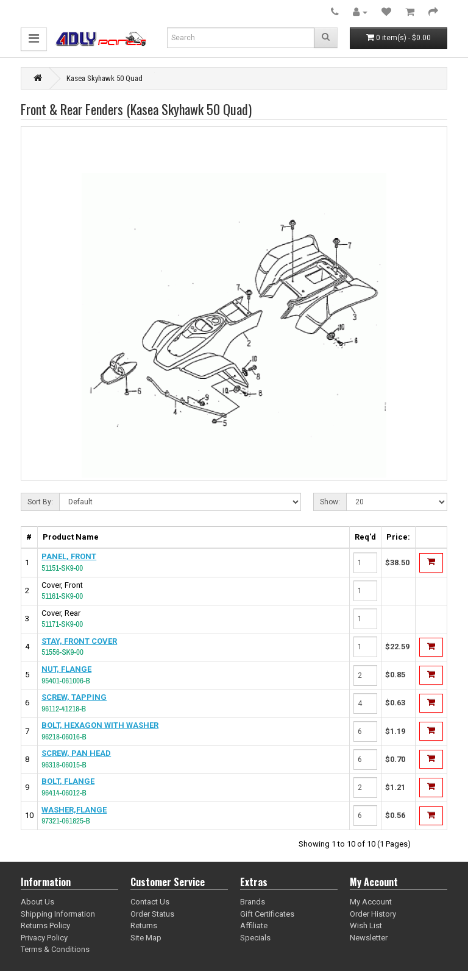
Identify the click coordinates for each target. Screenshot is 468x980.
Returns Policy (45, 925)
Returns (144, 925)
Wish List (366, 925)
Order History (373, 914)
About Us (37, 902)
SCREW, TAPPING (74, 697)
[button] (34, 39)
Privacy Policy (44, 938)
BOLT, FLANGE (68, 781)
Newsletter (369, 938)
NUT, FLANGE (66, 669)
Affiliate (254, 925)
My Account (371, 902)
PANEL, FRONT (69, 556)
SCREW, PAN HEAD (76, 753)
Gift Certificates (267, 914)
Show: (330, 502)
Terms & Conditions (55, 949)
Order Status (152, 914)
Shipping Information (58, 914)
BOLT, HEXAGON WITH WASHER (100, 725)
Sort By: (40, 502)
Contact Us (150, 902)
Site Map (146, 938)
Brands (253, 902)
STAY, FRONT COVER (79, 641)
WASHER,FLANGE (74, 810)
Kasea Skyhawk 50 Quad (105, 78)
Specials (255, 938)
